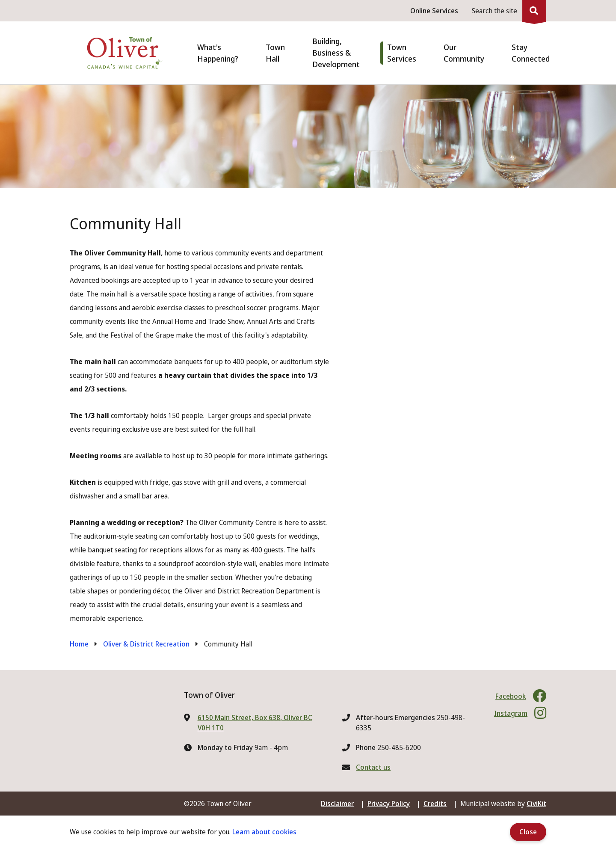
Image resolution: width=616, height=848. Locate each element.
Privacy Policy (389, 804)
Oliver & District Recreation (146, 644)
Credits (435, 804)
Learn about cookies (264, 832)
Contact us (373, 767)
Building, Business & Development (336, 53)
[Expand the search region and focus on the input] (507, 11)
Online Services (434, 11)
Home (79, 644)
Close (528, 832)
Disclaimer (337, 804)
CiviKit (536, 804)
